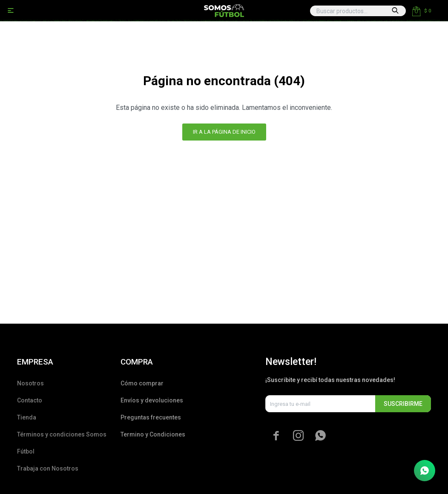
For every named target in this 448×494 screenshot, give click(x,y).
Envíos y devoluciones (152, 400)
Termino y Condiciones (153, 434)
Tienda (27, 417)
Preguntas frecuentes (151, 417)
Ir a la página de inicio (224, 132)
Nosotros (30, 383)
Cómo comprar (142, 383)
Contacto (30, 400)
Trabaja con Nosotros (48, 468)
